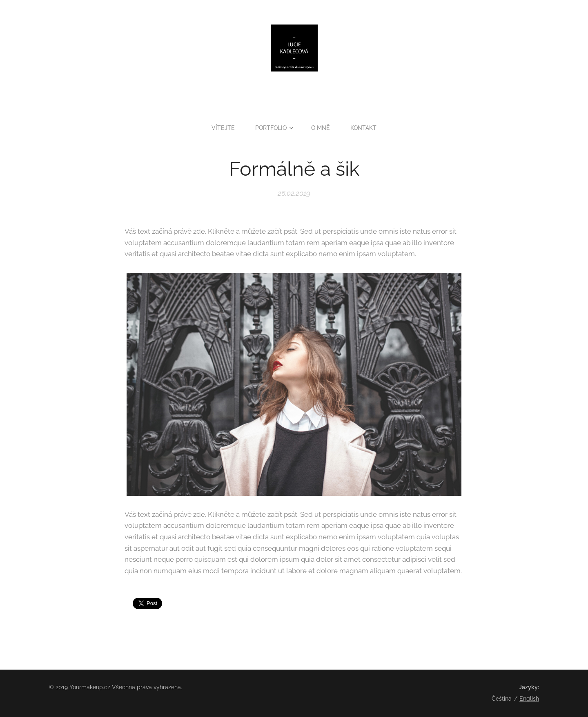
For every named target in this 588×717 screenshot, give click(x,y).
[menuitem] (225, 128)
